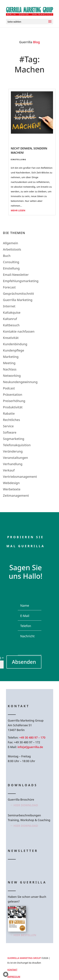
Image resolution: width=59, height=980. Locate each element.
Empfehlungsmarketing (21, 281)
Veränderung (13, 451)
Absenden (24, 662)
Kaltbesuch (11, 325)
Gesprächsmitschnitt (18, 294)
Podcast (9, 388)
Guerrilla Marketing (18, 300)
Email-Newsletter (16, 275)
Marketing (11, 357)
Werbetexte (12, 489)
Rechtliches (12, 420)
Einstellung (18, 159)
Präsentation (13, 395)
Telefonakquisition (17, 445)
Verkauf (9, 470)
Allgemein (11, 243)
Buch (7, 256)
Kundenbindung (15, 344)
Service (8, 426)
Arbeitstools (12, 249)
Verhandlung (13, 464)
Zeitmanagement (16, 496)
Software (10, 432)
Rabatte (9, 413)
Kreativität (11, 338)
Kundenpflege (14, 350)
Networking (12, 376)
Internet (9, 306)
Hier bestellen (25, 935)
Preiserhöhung (14, 401)
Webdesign (11, 483)
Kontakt (12, 970)
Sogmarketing (14, 439)
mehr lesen (18, 210)
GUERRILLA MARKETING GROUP (24, 958)
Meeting (9, 363)
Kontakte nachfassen (19, 331)
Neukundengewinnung (20, 382)
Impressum (14, 977)
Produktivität (13, 407)
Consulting (11, 262)
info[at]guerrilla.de (30, 747)
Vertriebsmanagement (20, 477)
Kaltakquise (12, 312)
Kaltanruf (10, 319)
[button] (6, 974)
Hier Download (26, 805)
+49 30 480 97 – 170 (32, 737)
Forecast (9, 287)
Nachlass (10, 369)
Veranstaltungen (15, 458)
